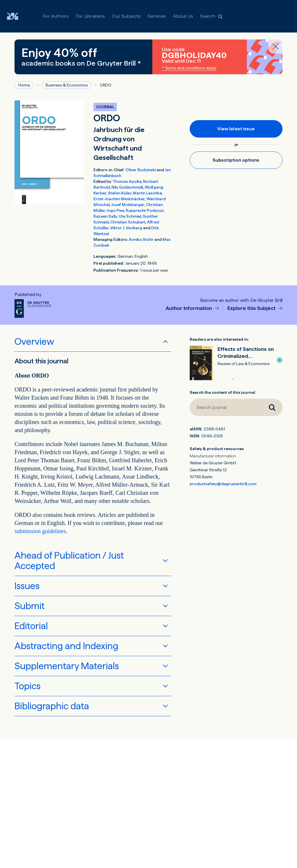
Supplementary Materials (67, 666)
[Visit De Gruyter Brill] (17, 16)
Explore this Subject (252, 308)
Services (157, 16)
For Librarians (90, 16)
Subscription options (236, 160)
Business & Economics (67, 85)
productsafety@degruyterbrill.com (223, 484)
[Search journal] (226, 407)
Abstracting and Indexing (66, 646)
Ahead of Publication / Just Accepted (69, 561)
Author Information (189, 308)
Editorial (31, 626)
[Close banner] (276, 46)
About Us (183, 16)
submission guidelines (40, 531)
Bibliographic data (52, 706)
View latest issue (236, 129)
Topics (28, 686)
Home (24, 85)
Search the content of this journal (222, 392)
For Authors (56, 16)
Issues (27, 586)
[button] (280, 360)
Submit (30, 606)
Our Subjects (126, 16)
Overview (34, 342)
